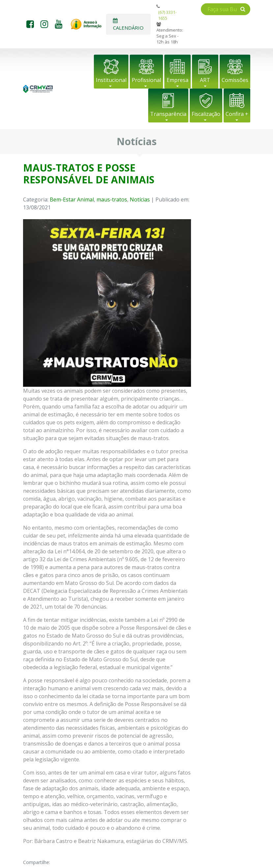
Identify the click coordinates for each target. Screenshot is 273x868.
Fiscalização (206, 114)
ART (205, 80)
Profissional (146, 80)
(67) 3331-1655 (167, 15)
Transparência (168, 114)
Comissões (235, 80)
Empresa (177, 80)
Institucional (111, 80)
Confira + (237, 114)
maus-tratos (112, 199)
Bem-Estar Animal (72, 199)
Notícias (140, 199)
